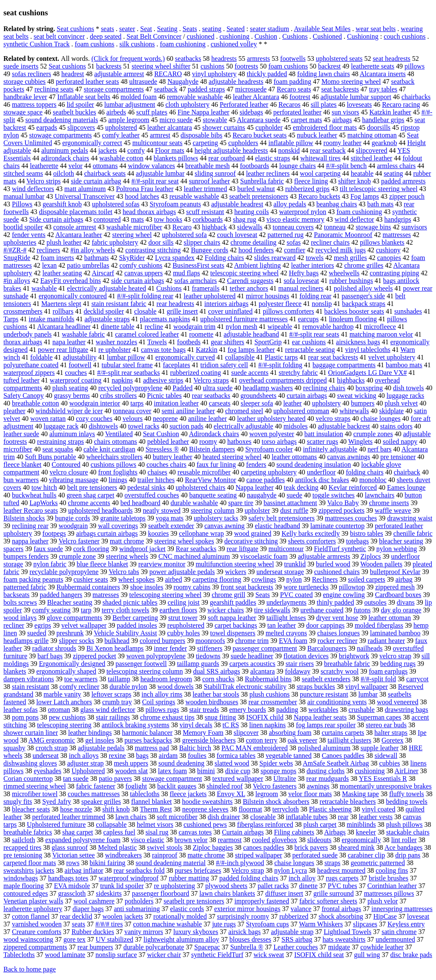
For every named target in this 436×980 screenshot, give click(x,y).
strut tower (183, 618)
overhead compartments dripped (283, 380)
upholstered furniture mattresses (244, 319)
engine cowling (344, 595)
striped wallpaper (259, 855)
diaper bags (88, 909)
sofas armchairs (195, 281)
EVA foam (293, 641)
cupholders (243, 143)
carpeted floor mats (30, 863)
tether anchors (249, 288)
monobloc (373, 480)
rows (73, 863)
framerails (206, 288)
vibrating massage (74, 480)
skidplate (391, 411)
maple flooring (24, 886)
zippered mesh (395, 587)
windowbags (21, 878)
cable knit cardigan (109, 449)
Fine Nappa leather (204, 112)
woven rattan (48, 419)
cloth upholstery (187, 104)
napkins (122, 380)
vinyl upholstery (214, 74)
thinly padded (336, 602)
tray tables (383, 89)
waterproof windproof (129, 878)
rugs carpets (342, 878)
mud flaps (186, 273)
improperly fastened (262, 901)
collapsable (111, 824)
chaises (158, 472)
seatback (166, 89)
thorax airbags (23, 342)
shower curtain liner (31, 733)
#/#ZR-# (15, 250)
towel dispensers (232, 633)
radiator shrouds (54, 648)
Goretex (393, 740)
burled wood (333, 564)
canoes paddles (264, 847)
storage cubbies (24, 81)
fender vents (29, 235)
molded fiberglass (379, 625)
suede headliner (252, 656)
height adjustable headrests (231, 150)
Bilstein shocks (24, 518)
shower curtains (224, 127)
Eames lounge (406, 487)
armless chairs (396, 166)
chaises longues (338, 633)
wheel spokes (137, 579)
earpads (47, 127)
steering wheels (127, 556)
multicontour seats (158, 143)
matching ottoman (372, 135)
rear (343, 817)
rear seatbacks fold (139, 870)
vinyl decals (196, 725)
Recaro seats (294, 89)
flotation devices (306, 656)
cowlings (264, 579)
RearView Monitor (210, 480)
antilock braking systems (136, 725)
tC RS (231, 725)
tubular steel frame (127, 365)
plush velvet (401, 403)
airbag (404, 579)
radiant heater (387, 641)
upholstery (327, 403)
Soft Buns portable (51, 457)
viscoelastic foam (264, 556)
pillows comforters (288, 311)
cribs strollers (119, 396)
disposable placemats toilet (76, 212)
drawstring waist (410, 518)
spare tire (241, 503)
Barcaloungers (327, 648)
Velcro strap (248, 870)
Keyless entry (406, 924)
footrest (300, 97)
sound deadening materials (62, 120)
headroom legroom (166, 679)
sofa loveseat (301, 281)
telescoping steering (64, 725)
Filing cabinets (294, 832)
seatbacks (188, 59)
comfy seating (52, 610)
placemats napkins (165, 319)
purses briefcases (198, 870)
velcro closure (69, 472)
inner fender (170, 648)
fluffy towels (407, 794)
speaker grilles (101, 801)
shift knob (116, 809)
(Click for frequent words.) (128, 59)
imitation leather (176, 403)
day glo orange (401, 610)
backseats (16, 595)
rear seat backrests (333, 357)
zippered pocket (95, 656)
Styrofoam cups (268, 924)
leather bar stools (216, 694)
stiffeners (210, 648)
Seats (190, 29)
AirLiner (407, 771)
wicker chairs (226, 610)
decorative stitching (251, 541)
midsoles (296, 426)
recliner (14, 625)
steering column (213, 510)
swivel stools (165, 847)
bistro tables (367, 533)
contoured (107, 219)
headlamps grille (26, 641)
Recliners (325, 579)
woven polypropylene (156, 656)
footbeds (189, 342)
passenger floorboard (161, 893)
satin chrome (399, 932)
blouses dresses (250, 939)
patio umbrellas (88, 265)
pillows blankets (382, 242)
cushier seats (90, 579)
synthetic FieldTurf (217, 955)
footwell (80, 365)
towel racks (144, 426)
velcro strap (395, 656)
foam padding (292, 81)
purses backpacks (148, 740)
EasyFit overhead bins (71, 281)
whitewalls (354, 411)
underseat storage (280, 572)
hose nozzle (76, 809)
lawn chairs (131, 817)
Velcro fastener (79, 541)
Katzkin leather (390, 112)
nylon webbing (397, 549)
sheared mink (356, 847)
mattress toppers (34, 104)
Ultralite (285, 779)
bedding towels (406, 801)
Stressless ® (162, 449)
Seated (236, 29)
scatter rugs (323, 441)
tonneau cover (132, 411)
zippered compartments (35, 947)
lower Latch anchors (64, 702)
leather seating (62, 273)
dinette (308, 886)
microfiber (18, 449)
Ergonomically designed (72, 664)
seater (127, 29)
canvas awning (225, 526)
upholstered (121, 127)
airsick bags (244, 932)
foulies (197, 756)
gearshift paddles (233, 602)
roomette (201, 334)
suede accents (250, 373)
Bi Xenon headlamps (115, 648)
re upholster (115, 350)
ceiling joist (184, 602)
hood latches (142, 196)
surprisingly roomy (243, 916)
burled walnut (256, 189)
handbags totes (68, 878)
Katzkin (207, 350)
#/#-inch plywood (240, 863)
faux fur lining (216, 464)
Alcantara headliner (64, 327)
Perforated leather (244, 104)
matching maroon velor (381, 334)
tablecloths (145, 794)
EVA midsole (72, 886)
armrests (258, 59)
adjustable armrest (119, 74)
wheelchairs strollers (115, 457)
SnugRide (17, 258)
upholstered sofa (184, 235)
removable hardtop (328, 327)
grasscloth (72, 893)
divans (406, 602)
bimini (206, 771)
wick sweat (269, 955)
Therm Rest (156, 809)
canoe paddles (265, 480)
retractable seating (310, 350)
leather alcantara (170, 127)
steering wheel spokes (184, 541)
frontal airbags (341, 909)
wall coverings (118, 526)
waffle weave (393, 510)
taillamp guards (198, 664)
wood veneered (397, 702)
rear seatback (328, 150)
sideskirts (109, 893)
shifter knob (354, 181)
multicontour (286, 549)
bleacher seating (401, 541)
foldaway (298, 671)
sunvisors (414, 227)
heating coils (251, 212)
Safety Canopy (24, 396)
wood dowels (176, 687)
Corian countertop (28, 779)
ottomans (105, 166)
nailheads (370, 648)
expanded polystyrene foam (83, 840)
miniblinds (361, 824)
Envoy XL (231, 794)
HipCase (385, 916)
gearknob (384, 143)
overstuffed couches (152, 495)
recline (154, 327)
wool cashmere (94, 901)
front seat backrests (247, 587)
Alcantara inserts (383, 74)
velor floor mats (310, 794)
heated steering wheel (232, 457)
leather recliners (268, 173)
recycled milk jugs (341, 250)
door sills (161, 242)
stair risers (300, 664)
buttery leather (173, 457)
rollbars (63, 311)
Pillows (22, 204)
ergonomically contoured (73, 296)
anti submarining (137, 909)
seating (212, 29)
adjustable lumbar (160, 173)
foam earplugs (388, 671)
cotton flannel (31, 916)
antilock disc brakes (322, 480)
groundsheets (258, 396)
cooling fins (392, 870)
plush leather (64, 242)
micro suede (176, 120)
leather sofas (20, 710)
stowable (215, 120)
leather (293, 403)
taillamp (119, 679)
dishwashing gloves (30, 763)
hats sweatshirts (344, 939)
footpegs (54, 533)
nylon (294, 579)
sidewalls (250, 227)
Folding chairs (224, 258)
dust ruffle (294, 510)
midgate (339, 947)
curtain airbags (307, 396)
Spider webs (276, 763)
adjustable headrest (237, 204)
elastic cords (187, 909)
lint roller (404, 840)
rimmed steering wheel (35, 786)
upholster (258, 510)
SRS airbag (297, 939)
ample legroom (129, 120)
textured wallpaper (238, 779)
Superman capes (379, 717)
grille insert (182, 311)
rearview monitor (162, 564)
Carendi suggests (250, 281)
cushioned (201, 36)
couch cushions (404, 36)
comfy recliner (80, 687)
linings (118, 480)
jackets (108, 150)
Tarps (11, 319)
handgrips (398, 219)
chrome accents (89, 503)
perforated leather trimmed (69, 817)
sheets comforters (312, 541)
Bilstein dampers (212, 449)
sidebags (251, 112)
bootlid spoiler (23, 227)
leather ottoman (390, 618)
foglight (136, 786)
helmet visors (155, 824)
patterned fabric (25, 587)
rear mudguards (327, 779)
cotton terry (261, 740)
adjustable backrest (344, 426)
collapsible (240, 357)
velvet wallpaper (84, 625)
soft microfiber (177, 817)
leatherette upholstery (33, 909)
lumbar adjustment (130, 104)
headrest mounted (341, 870)
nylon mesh (241, 327)
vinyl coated (379, 809)
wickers (235, 572)
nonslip (322, 304)
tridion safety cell (224, 365)
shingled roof (225, 786)
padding (287, 710)
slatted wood (232, 763)
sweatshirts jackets (29, 870)
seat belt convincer (59, 36)
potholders (139, 901)
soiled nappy (400, 441)
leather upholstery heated (271, 419)
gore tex (75, 939)
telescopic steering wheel (245, 273)
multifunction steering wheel (235, 564)
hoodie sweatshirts (207, 801)
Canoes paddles (343, 756)
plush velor (383, 901)
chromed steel (244, 411)
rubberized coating (195, 373)
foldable (41, 357)
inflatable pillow (291, 143)
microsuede (251, 89)
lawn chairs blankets (227, 893)
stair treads (204, 710)
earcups (308, 319)
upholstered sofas (116, 204)
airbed (173, 579)
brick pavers (311, 847)
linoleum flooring (353, 319)
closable (145, 311)
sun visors (345, 112)
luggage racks (405, 396)
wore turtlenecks (306, 587)
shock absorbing (341, 916)
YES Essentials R (383, 779)
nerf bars (379, 449)
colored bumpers (162, 641)
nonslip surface (116, 955)
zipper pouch (407, 196)
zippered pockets (341, 510)
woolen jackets (123, 916)
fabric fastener (96, 786)
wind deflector (354, 219)
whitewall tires (320, 158)
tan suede (76, 779)
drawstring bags (407, 710)
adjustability (80, 357)
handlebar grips (383, 120)
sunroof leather (209, 181)
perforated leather (297, 112)
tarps (137, 403)
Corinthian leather (392, 886)
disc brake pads (411, 955)
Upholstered (88, 771)
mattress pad (152, 748)
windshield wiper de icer (69, 411)
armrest (160, 135)
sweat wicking (357, 396)
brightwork (354, 656)
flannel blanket (152, 801)
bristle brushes (389, 878)
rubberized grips (307, 189)
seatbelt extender (171, 526)
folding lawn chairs (324, 74)
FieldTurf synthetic (340, 549)
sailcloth (23, 840)
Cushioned (327, 36)
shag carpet (77, 832)
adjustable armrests (324, 556)
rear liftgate (242, 549)
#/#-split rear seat (155, 181)
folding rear (315, 296)
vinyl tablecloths (367, 350)
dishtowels (103, 426)
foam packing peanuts (33, 579)
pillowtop (352, 587)
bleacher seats (31, 809)
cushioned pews (205, 824)
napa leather (69, 342)
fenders (256, 464)
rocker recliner (338, 641)
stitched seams (23, 173)
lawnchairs (380, 495)
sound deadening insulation (314, 464)
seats (108, 29)
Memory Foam (203, 733)
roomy (208, 441)
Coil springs (159, 702)
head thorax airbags (149, 212)
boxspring (369, 388)
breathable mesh (207, 166)
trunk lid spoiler (122, 886)
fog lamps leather (251, 350)
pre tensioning (23, 855)
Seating (167, 29)
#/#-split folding (280, 365)
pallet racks (273, 886)
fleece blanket (22, 464)
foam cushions (95, 44)
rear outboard (227, 158)
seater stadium (270, 29)
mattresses (397, 235)
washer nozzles (116, 342)
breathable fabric (347, 664)
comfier (295, 250)
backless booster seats (354, 311)
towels (315, 258)
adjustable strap (292, 932)
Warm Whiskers (321, 924)
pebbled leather (168, 441)
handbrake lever (25, 97)
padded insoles (137, 625)
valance (301, 909)
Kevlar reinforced (353, 487)
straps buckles (316, 687)
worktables (323, 710)
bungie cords (72, 518)
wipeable (280, 327)
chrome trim (252, 641)
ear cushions (309, 342)
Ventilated (119, 434)
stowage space (23, 112)
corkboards (208, 219)
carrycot (417, 679)
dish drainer (224, 817)
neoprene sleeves (205, 809)
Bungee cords (209, 250)
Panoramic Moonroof (343, 235)
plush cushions (270, 694)
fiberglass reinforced (265, 824)
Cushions (295, 36)
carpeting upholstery (269, 472)
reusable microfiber (204, 472)
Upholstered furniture (56, 824)
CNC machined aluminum (194, 556)
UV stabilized (115, 939)
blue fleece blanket (102, 564)
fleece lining (311, 181)
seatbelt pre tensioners (194, 901)
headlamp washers (268, 388)
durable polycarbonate (154, 947)
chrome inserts (389, 503)
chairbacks (416, 97)
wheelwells (344, 273)
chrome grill (228, 595)
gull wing (367, 955)
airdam (168, 756)
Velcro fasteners (275, 786)
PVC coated (297, 595)
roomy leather (343, 143)
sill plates (324, 104)
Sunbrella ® (247, 947)
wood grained (253, 533)
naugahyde (262, 495)
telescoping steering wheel (165, 595)
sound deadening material (171, 863)
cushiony (388, 250)
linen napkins (267, 725)
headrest (73, 74)
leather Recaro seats (31, 510)
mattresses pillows (389, 893)
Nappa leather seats (320, 717)
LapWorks (43, 503)
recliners (48, 250)
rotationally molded (180, 916)
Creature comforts (37, 932)
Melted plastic (117, 847)
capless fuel (119, 832)
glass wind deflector (108, 710)
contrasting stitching (153, 250)
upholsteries (20, 242)
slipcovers (81, 127)
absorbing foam (290, 733)
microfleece (380, 327)
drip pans (408, 855)
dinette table (118, 327)
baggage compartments (344, 365)
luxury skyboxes (196, 932)
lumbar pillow (126, 357)
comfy (136, 150)
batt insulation (324, 434)
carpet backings (236, 625)
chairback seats (105, 173)
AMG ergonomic (52, 740)
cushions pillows (113, 464)
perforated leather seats (87, 81)
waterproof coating (76, 380)
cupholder (269, 127)
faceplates (177, 365)
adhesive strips (163, 380)
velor (76, 166)
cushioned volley (234, 44)
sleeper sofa (257, 403)
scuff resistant (205, 212)
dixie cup (238, 771)
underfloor (321, 472)
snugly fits (18, 801)
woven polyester (271, 434)
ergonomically (361, 840)
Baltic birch (195, 748)
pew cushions (67, 717)
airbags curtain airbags (107, 533)
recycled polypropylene (131, 388)
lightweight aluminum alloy (181, 939)
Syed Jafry (57, 801)
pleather (14, 411)
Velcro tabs (124, 572)
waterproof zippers (29, 373)
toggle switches (334, 495)
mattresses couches (351, 518)
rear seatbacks (211, 396)
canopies (389, 258)
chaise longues (294, 863)
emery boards (248, 710)
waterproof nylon (303, 212)
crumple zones (373, 434)
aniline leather (208, 419)
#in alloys (17, 281)
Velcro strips (43, 181)
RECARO (168, 74)
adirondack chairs (65, 158)
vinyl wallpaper (367, 687)
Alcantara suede (259, 120)
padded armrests (403, 181)
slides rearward (275, 258)
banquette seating (213, 495)
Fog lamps (365, 196)
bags (142, 756)
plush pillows (404, 824)
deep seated (106, 36)
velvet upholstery (392, 357)
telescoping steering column (145, 671)
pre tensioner (398, 457)
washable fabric (83, 334)
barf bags (50, 656)
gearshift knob (62, 204)
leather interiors (313, 265)
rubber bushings (351, 281)
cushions (212, 66)
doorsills (379, 127)
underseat (45, 756)
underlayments (287, 602)
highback (214, 227)
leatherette (44, 166)
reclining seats (54, 89)
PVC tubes (343, 886)
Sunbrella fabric (262, 181)
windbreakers (123, 855)
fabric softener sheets (328, 901)
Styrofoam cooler (269, 449)
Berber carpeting (135, 618)
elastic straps (272, 158)
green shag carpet (90, 495)
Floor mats (170, 150)
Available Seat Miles (322, 29)
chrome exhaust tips (167, 717)
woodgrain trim (194, 327)
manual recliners (301, 288)
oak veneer (303, 740)
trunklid (295, 564)
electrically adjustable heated (106, 288)
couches (76, 373)
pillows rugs (162, 710)
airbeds (116, 112)
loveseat (418, 916)
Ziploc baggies (213, 847)
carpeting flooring (217, 579)
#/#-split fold (378, 679)
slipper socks (76, 641)
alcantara (263, 671)
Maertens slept (61, 304)
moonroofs (210, 641)
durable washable (194, 503)
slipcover (246, 733)
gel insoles (100, 740)
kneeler (366, 832)
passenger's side (363, 296)
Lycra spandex (175, 258)
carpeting (206, 143)
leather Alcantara (256, 97)
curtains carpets (343, 733)
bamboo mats (404, 365)
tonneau (335, 227)
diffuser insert (284, 893)
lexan (50, 265)
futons (362, 610)
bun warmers (21, 480)
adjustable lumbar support (356, 97)
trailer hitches (156, 480)
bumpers (363, 403)
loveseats (360, 104)
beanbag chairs (337, 204)
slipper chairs (202, 242)
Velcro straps (211, 380)
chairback (407, 472)
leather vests (376, 817)
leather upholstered (209, 296)
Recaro (182, 227)
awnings (318, 786)
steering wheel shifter (161, 66)
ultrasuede (143, 81)
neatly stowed (161, 510)
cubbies (390, 763)
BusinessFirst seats (198, 265)
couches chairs (166, 464)
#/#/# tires (109, 924)
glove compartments (75, 618)
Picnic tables (164, 396)
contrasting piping (394, 273)
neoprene (165, 419)
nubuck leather (317, 135)
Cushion (266, 36)
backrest (329, 66)
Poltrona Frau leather (145, 189)
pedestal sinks (146, 487)
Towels (157, 342)
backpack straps (364, 304)
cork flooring (91, 549)
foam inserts (57, 258)
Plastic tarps (281, 357)
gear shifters (228, 342)
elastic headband (278, 526)
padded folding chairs (249, 878)
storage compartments (114, 89)
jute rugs (224, 924)
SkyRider (132, 258)
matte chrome (206, 855)
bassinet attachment (290, 503)
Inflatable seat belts (84, 97)
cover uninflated (230, 311)
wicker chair (164, 955)
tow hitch (44, 487)
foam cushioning (183, 44)
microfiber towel (35, 794)
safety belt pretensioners (281, 518)
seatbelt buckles (75, 112)
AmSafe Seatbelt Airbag (336, 763)
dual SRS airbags (216, 671)
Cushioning (363, 36)
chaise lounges (381, 419)
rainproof (165, 855)
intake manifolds (51, 319)
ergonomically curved (185, 357)
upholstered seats (339, 59)
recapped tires (22, 847)
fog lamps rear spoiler (326, 725)
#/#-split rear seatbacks (129, 373)
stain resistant (31, 687)
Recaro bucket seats (260, 135)
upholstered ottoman (301, 411)
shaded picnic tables (130, 602)
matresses (106, 595)
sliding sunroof (215, 173)
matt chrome (127, 541)
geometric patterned (378, 863)
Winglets (360, 441)
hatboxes (240, 441)
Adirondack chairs (214, 434)
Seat (146, 29)
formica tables (236, 756)
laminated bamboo (395, 633)
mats (138, 219)
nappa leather (30, 541)
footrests (246, 66)
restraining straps (60, 441)
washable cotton (121, 158)
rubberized (294, 916)
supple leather (380, 748)
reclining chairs (324, 388)
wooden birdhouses (212, 702)
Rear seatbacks (196, 549)
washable (44, 288)
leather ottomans (294, 457)
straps (332, 863)
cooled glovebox (274, 840)
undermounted (395, 939)
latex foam (172, 771)
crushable (362, 710)
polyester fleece (280, 304)
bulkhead (117, 641)
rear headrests (175, 304)
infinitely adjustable (330, 449)
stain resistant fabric (119, 304)
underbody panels (27, 334)
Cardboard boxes (398, 595)
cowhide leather (382, 947)
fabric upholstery (115, 242)
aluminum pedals (65, 150)
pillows (414, 66)
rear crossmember (272, 702)
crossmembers (23, 311)
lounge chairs (298, 166)
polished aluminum (324, 748)
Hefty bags (304, 273)
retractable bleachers (348, 801)
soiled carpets (367, 579)
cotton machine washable (167, 924)
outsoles (375, 602)
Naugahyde (183, 81)
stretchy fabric (298, 373)
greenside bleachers (209, 740)
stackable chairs (408, 832)
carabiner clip (367, 855)
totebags (357, 541)
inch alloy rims (162, 694)
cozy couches (94, 419)
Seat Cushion (161, 434)
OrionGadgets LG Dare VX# (367, 373)
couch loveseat (237, 235)
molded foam (139, 97)
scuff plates (152, 112)
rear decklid (76, 916)
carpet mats (306, 120)
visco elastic (148, 840)
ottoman (59, 710)
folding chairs (364, 472)
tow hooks (168, 219)
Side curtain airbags (56, 219)
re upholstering (174, 886)
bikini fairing (108, 863)
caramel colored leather (147, 334)
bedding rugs (398, 664)
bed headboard (141, 503)
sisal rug (157, 832)
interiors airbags (227, 304)
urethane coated (322, 610)
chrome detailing (253, 242)
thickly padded (267, 74)
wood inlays (20, 618)
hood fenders (256, 250)
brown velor (191, 840)
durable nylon (128, 687)
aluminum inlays (72, 434)
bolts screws (20, 602)
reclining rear (30, 526)
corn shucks (218, 679)
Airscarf (103, 273)
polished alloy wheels (363, 288)
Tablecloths (19, 955)
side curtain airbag (96, 181)
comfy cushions (141, 265)
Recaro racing (401, 104)
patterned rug (285, 235)
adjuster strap (86, 763)
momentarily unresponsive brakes (386, 786)
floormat (250, 809)
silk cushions (137, 44)
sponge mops (278, 771)
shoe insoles (147, 587)
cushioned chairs (337, 572)
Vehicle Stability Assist (125, 633)
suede (294, 495)
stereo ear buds (386, 725)
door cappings (325, 625)
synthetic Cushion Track (37, 44)
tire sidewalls (272, 610)
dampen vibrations (29, 679)
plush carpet (320, 824)
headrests (224, 59)
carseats (220, 403)
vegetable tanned (289, 756)
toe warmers (81, 679)
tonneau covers (293, 227)
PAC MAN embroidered (255, 748)
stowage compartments (60, 135)
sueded (37, 633)
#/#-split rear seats (314, 334)
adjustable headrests (236, 81)
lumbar (368, 694)
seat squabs (58, 449)
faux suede (48, 549)
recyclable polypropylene (64, 572)
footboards (254, 166)
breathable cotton (36, 403)
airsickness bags (358, 342)
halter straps (391, 733)
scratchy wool (340, 671)
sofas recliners (32, 74)
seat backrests (340, 89)
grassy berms (72, 396)
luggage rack (61, 426)
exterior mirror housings (247, 909)
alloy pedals (290, 204)
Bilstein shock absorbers (276, 801)
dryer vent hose (337, 618)
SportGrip (268, 342)
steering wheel (132, 235)
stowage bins (373, 227)
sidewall (386, 756)
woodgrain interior (95, 403)
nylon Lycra (291, 870)
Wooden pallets (381, 564)
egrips (43, 625)
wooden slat (131, 771)
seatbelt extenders (326, 679)
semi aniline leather (188, 411)
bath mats (381, 204)
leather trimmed (205, 189)
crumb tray (117, 702)
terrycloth (286, 809)
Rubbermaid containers (88, 587)
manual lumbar (24, 196)
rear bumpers (95, 947)
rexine (118, 756)
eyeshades (47, 771)
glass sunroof (70, 847)
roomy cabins (192, 587)
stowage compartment (172, 779)
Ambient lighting (258, 265)
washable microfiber (134, 227)
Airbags (335, 832)
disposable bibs (201, 135)
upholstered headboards (100, 510)
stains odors (396, 426)
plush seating (70, 388)
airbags (342, 120)
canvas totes (195, 832)
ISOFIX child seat (319, 955)
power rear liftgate (63, 350)
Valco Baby (343, 503)
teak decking (301, 487)
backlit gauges (177, 786)
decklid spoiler (104, 311)
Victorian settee (74, 855)
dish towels (408, 388)
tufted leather (22, 380)
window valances (151, 166)
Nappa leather (254, 487)
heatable (362, 173)
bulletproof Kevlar (395, 572)
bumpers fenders (26, 556)
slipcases (365, 924)
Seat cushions (75, 29)
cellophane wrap (201, 533)
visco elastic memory (295, 219)
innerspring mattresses (402, 909)
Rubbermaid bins (268, 679)
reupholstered (186, 625)
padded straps (207, 89)
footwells (293, 59)
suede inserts (21, 66)
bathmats (97, 258)
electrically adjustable (244, 426)
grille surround (334, 893)
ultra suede (218, 388)
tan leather (282, 625)
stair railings (113, 717)
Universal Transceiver (85, 196)
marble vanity (62, 694)
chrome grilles (364, 265)
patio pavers (115, 779)
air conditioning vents (337, 702)
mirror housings (267, 296)
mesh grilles (350, 258)
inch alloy (302, 878)
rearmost (229, 840)
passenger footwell (141, 664)
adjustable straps (107, 319)
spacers (13, 549)
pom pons (25, 717)
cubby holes (184, 633)
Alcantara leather (79, 235)
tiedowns (208, 656)
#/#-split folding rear (145, 296)
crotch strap (52, 748)
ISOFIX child (265, 717)
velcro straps (333, 419)
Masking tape (360, 794)
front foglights (118, 472)
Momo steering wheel (351, 81)
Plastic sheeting (330, 809)
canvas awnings (349, 457)
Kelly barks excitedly (311, 533)
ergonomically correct (92, 143)
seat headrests (391, 59)
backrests (109, 66)
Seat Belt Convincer (154, 36)
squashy (14, 748)
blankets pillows (176, 158)
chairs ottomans (116, 441)
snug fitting (220, 717)
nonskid (289, 150)
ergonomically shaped (66, 671)
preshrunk (70, 633)
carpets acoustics (252, 664)
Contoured (66, 464)
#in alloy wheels (93, 250)
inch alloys (84, 756)
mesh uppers (131, 763)
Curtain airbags (243, 832)
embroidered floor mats (325, 127)
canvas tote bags (163, 350)
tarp (86, 610)
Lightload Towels (347, 932)
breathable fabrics (28, 832)
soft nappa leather (232, 618)
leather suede (21, 434)
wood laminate (65, 955)
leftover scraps (112, 694)
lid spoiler (80, 104)
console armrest (75, 227)
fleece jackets (188, 794)
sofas (294, 242)
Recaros (290, 104)
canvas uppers (143, 273)
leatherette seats (373, 66)
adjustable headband (251, 334)
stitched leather (371, 158)
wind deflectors (33, 189)
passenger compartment (265, 648)
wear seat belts (376, 29)
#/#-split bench (347, 166)
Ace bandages (403, 847)
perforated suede (315, 855)
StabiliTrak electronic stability (245, 687)
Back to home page (30, 969)
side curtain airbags (138, 281)
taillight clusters (349, 740)
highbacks (351, 380)
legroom (267, 794)
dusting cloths (326, 771)
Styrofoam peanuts (175, 204)
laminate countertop (338, 526)
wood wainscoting (28, 939)
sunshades (408, 311)
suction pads (186, 426)
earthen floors (178, 610)
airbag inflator (84, 870)
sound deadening (181, 763)
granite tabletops (123, 518)
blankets (15, 671)
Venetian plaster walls (33, 901)
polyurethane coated (31, 365)
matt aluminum (85, 189)
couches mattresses (94, 794)
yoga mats (170, 518)
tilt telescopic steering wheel (379, 189)
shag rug (245, 219)
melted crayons (286, 633)
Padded (182, 388)
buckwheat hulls (34, 495)
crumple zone (77, 556)
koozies (158, 533)
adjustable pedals (101, 748)
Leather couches (295, 947)
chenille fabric (413, 533)
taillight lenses (286, 618)
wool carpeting (320, 173)
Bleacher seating (70, 602)
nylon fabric (50, 564)
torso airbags (279, 441)
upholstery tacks (216, 518)
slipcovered (372, 150)
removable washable (195, 97)
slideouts (320, 840)
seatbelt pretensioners (259, 196)
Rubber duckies (93, 932)
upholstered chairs (200, 487)
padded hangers (61, 595)
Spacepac (207, 947)
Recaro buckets (319, 196)
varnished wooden (37, 924)
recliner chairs (330, 242)
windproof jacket (142, 549)
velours (133, 419)
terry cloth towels (126, 610)
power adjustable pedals (182, 572)
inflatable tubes (307, 817)
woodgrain (73, 526)
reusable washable (194, 196)
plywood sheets (226, 886)
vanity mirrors (144, 932)
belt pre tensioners (92, 487)
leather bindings (90, 733)
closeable (263, 817)
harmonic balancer (148, 733)
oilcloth (64, 173)
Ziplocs (370, 556)
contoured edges (26, 893)
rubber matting (189, 878)
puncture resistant (324, 694)
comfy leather (121, 135)
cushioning (234, 36)
